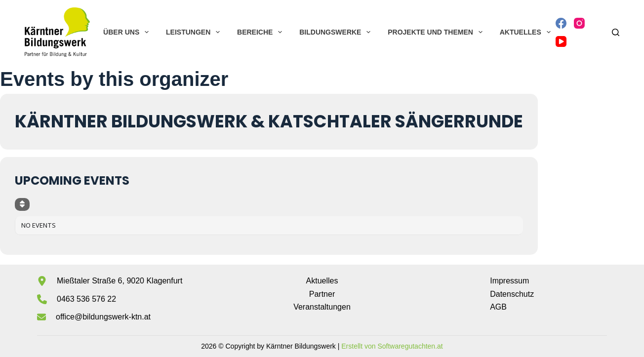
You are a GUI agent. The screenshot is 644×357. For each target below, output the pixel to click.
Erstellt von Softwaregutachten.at (392, 346)
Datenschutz (512, 294)
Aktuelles (527, 32)
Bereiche (262, 32)
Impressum (509, 281)
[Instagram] (579, 23)
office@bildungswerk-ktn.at (103, 317)
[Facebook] (561, 23)
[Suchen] (616, 32)
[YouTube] (561, 41)
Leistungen (195, 32)
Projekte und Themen (437, 32)
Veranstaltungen (322, 307)
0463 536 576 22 (86, 299)
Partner (322, 294)
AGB (498, 307)
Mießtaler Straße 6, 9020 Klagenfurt (120, 281)
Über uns (128, 32)
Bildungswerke (337, 32)
